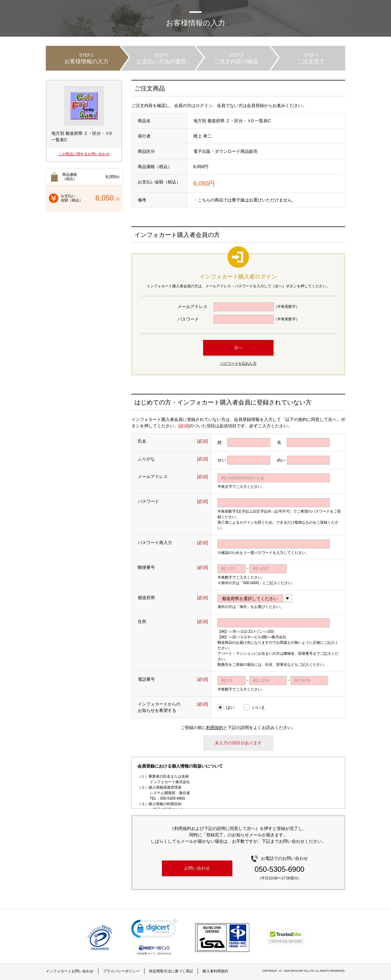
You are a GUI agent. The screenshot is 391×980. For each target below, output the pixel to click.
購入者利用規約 (215, 971)
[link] (154, 930)
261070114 (164, 954)
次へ (238, 348)
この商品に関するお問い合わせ (84, 154)
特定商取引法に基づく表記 (171, 971)
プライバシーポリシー (121, 971)
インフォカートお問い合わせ (70, 971)
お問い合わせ (197, 868)
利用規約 (215, 728)
